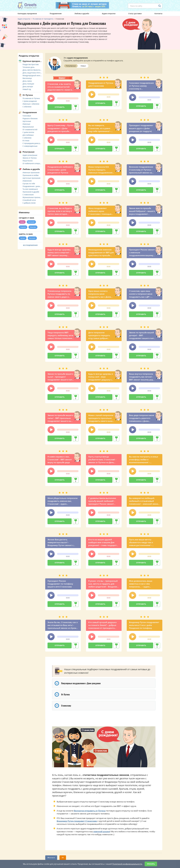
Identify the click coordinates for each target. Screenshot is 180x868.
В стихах (26, 141)
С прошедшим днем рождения (32, 143)
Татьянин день (29, 67)
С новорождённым (30, 146)
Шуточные (27, 121)
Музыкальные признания (32, 197)
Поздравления (56, 14)
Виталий (31, 222)
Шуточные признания (31, 178)
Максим (33, 227)
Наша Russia (28, 161)
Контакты (158, 14)
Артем (23, 238)
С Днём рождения (30, 101)
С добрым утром (29, 203)
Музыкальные (28, 127)
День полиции (28, 84)
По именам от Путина (31, 98)
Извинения (27, 181)
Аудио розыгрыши (30, 155)
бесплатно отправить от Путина (90, 811)
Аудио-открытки (109, 14)
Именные (26, 124)
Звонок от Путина (30, 158)
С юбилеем (27, 107)
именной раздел (102, 832)
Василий (32, 238)
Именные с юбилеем (31, 104)
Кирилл (23, 227)
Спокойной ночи (29, 200)
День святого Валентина (32, 70)
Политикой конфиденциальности (127, 864)
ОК (63, 858)
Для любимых (28, 135)
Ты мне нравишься (30, 189)
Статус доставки (135, 14)
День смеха (27, 81)
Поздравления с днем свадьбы (32, 186)
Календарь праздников (27, 14)
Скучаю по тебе (29, 184)
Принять (151, 864)
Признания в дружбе (31, 192)
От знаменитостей (30, 129)
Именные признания (31, 172)
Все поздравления (30, 245)
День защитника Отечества (32, 73)
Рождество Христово (31, 64)
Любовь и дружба (82, 14)
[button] (51, 98)
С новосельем (28, 195)
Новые (83, 66)
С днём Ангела (28, 132)
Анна (22, 222)
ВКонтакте (51, 858)
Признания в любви (31, 175)
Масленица (27, 78)
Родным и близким (30, 118)
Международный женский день (32, 75)
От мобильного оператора (32, 163)
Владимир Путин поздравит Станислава (77, 821)
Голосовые (27, 116)
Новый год (27, 89)
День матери (28, 87)
